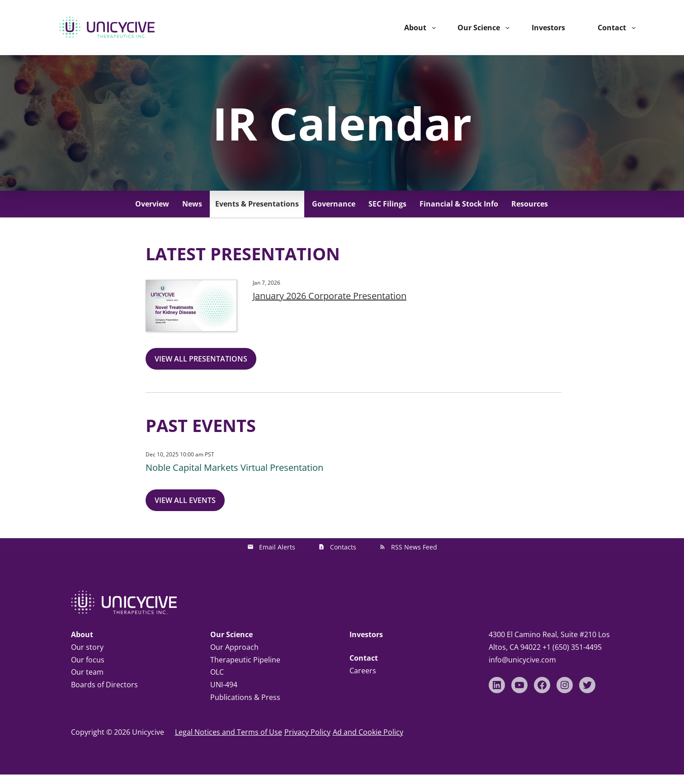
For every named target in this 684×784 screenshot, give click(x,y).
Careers (363, 671)
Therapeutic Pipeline (245, 660)
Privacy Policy (307, 732)
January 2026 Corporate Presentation (330, 296)
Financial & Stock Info (459, 204)
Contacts (343, 547)
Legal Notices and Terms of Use (229, 732)
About (415, 28)
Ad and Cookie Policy (368, 732)
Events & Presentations (257, 204)
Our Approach (234, 647)
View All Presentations (201, 359)
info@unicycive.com (522, 660)
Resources (530, 204)
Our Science (479, 28)
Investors (366, 634)
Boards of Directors (104, 685)
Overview (152, 204)
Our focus (88, 660)
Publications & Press (245, 697)
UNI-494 (224, 685)
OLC (217, 672)
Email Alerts (277, 547)
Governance (334, 204)
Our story (87, 647)
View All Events (185, 500)
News (192, 204)
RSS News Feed (414, 547)
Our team (87, 672)
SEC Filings (387, 204)
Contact (612, 28)
